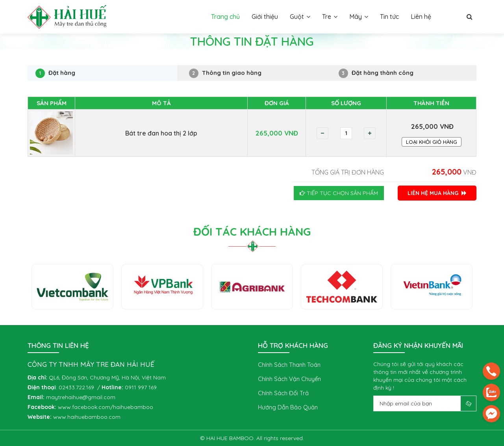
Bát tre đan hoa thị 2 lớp (161, 133)
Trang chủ (41, 58)
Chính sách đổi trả (283, 393)
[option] (72, 287)
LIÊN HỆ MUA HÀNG (437, 193)
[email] (491, 414)
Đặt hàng (55, 73)
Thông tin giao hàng (225, 73)
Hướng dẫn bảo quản (288, 407)
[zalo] (491, 392)
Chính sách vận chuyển (289, 379)
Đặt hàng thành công (376, 73)
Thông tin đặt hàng (89, 58)
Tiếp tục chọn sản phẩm (339, 193)
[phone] (491, 371)
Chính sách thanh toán (289, 365)
